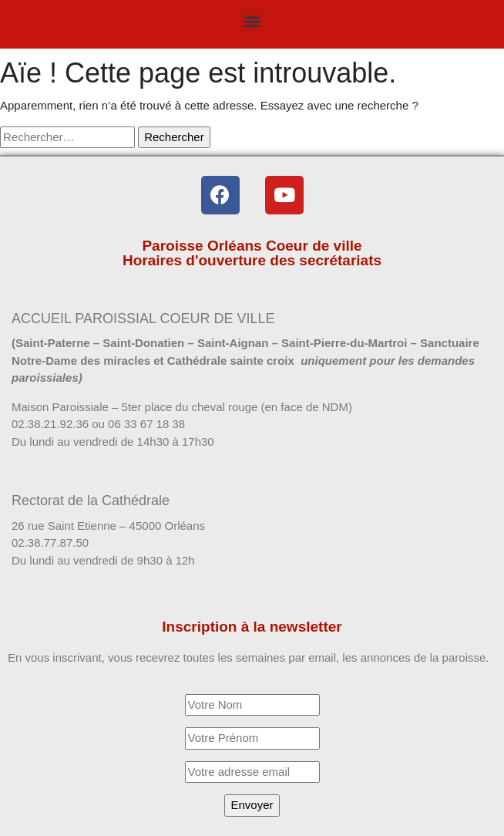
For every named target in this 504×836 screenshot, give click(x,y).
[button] (252, 20)
